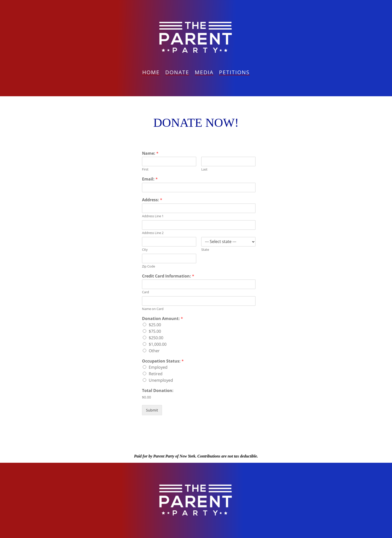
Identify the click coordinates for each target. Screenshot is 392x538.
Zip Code (148, 266)
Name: (150, 153)
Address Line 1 (153, 216)
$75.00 (155, 331)
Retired (156, 374)
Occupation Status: (163, 361)
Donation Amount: (162, 319)
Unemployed (161, 380)
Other (154, 351)
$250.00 (156, 338)
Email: (150, 179)
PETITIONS (234, 73)
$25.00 (155, 325)
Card (145, 292)
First (145, 169)
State (205, 250)
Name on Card (153, 309)
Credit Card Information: (168, 276)
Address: (152, 200)
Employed (158, 367)
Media (204, 73)
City (145, 250)
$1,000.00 (158, 344)
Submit (152, 410)
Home (151, 73)
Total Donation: (158, 391)
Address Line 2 (153, 233)
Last (204, 169)
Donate (177, 73)
